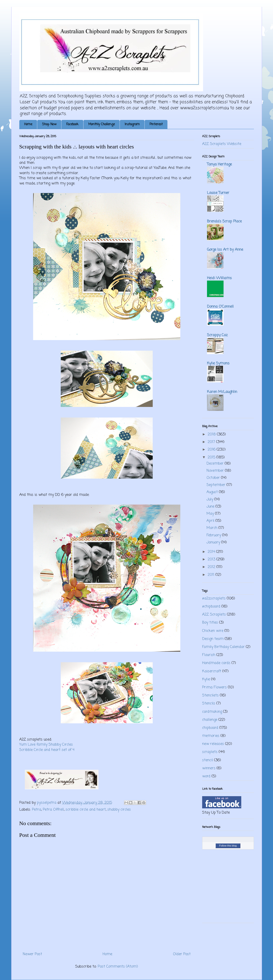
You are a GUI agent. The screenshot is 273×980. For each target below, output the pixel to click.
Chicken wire (213, 631)
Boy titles (210, 623)
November (216, 471)
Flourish (209, 655)
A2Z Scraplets (214, 615)
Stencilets (210, 696)
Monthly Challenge (102, 124)
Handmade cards (216, 663)
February (214, 535)
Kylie (206, 679)
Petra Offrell (53, 810)
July (210, 500)
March (213, 528)
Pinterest (156, 124)
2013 (212, 560)
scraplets (210, 752)
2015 (212, 457)
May (211, 514)
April (211, 521)
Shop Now (49, 124)
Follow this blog (228, 846)
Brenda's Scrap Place (224, 222)
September (217, 485)
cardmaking (212, 712)
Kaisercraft (212, 671)
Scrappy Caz (217, 335)
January (214, 543)
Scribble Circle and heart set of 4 (47, 750)
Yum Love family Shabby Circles (46, 745)
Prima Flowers (214, 687)
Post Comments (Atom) (118, 967)
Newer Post (32, 954)
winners (209, 768)
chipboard (210, 728)
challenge (210, 720)
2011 (212, 575)
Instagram (132, 124)
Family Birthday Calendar (223, 647)
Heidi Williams (219, 278)
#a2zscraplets (214, 599)
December (216, 464)
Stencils (209, 704)
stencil (208, 760)
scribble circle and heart (86, 810)
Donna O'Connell (220, 307)
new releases (213, 744)
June (211, 507)
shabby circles (119, 810)
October (214, 478)
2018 (212, 435)
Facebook (72, 124)
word (206, 776)
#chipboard (211, 607)
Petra (37, 810)
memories (211, 736)
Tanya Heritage (219, 165)
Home (28, 124)
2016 (212, 450)
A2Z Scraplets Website (222, 144)
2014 (212, 552)
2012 (212, 567)
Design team (213, 639)
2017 (212, 442)
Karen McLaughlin (222, 392)
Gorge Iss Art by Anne (225, 250)
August (213, 492)
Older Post (182, 954)
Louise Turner (218, 193)
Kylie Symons (218, 364)
